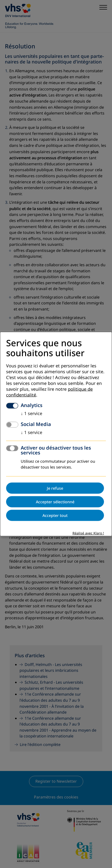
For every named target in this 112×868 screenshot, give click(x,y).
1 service (31, 413)
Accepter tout (55, 515)
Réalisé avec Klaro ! (88, 533)
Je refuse (55, 488)
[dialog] (56, 434)
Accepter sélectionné (55, 502)
